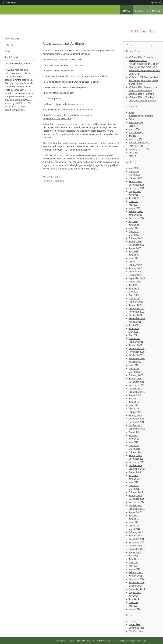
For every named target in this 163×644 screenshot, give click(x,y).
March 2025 (135, 208)
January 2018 (135, 455)
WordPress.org (136, 631)
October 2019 (135, 389)
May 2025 (133, 201)
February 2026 (136, 178)
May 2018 (133, 442)
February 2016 (136, 532)
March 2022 (135, 298)
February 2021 (136, 342)
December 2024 (137, 218)
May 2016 (133, 522)
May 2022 (133, 292)
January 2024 (135, 242)
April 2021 (134, 335)
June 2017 (134, 479)
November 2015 (137, 542)
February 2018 (136, 452)
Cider (131, 119)
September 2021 (137, 318)
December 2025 (137, 185)
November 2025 (137, 188)
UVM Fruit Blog (12, 39)
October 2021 (135, 315)
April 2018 (134, 445)
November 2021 (137, 312)
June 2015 (134, 559)
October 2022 (135, 275)
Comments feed (136, 628)
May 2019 (133, 405)
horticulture (134, 133)
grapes (132, 129)
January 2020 (135, 379)
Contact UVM (99, 641)
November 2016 (137, 502)
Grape (8, 51)
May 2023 (133, 258)
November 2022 (137, 272)
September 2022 (137, 278)
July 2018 (133, 435)
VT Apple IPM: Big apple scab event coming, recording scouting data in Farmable (143, 91)
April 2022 (134, 295)
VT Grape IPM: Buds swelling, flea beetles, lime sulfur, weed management (143, 81)
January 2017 (135, 496)
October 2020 (135, 355)
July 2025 (133, 195)
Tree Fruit (9, 45)
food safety (134, 123)
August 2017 (135, 472)
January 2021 (135, 345)
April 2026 (134, 171)
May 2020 (133, 365)
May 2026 (133, 168)
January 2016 (135, 536)
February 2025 (136, 211)
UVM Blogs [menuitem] (11, 2)
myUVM (157, 11)
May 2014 (133, 602)
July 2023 (133, 252)
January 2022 (135, 305)
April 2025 (134, 205)
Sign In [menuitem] (154, 2)
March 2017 (135, 489)
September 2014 (137, 589)
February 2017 (136, 492)
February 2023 (136, 265)
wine (131, 156)
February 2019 (136, 412)
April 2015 (134, 566)
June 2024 (134, 225)
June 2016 (134, 519)
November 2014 (137, 582)
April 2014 (134, 606)
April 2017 (134, 486)
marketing (133, 139)
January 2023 (135, 268)
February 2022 (136, 302)
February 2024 (136, 238)
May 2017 (133, 482)
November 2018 (137, 422)
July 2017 (133, 475)
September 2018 (137, 429)
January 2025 (135, 215)
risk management (137, 143)
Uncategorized (136, 149)
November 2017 (137, 462)
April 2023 (134, 262)
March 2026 (135, 175)
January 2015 (135, 576)
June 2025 (134, 198)
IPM (131, 136)
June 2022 (134, 288)
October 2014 (135, 586)
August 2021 (135, 322)
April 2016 (134, 526)
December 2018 (137, 419)
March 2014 (135, 609)
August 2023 (135, 248)
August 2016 (135, 512)
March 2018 (135, 449)
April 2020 (134, 369)
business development (140, 116)
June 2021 (134, 328)
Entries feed (135, 624)
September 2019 (137, 392)
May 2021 (133, 332)
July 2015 (133, 556)
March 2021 (135, 338)
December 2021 (137, 308)
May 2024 (133, 228)
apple (131, 113)
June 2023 (134, 255)
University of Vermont (26, 17)
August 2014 (135, 592)
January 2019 (135, 415)
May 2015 (133, 562)
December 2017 (137, 459)
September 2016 (137, 509)
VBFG (132, 153)
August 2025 (135, 191)
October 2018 (135, 425)
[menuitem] (161, 3)
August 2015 (135, 552)
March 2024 (135, 235)
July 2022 (133, 285)
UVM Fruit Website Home (17, 64)
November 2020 (137, 352)
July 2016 (133, 516)
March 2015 (135, 569)
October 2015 (135, 546)
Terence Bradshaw (54, 181)
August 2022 (135, 282)
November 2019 (137, 385)
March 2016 (135, 529)
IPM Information (12, 57)
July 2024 (133, 222)
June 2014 (134, 599)
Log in (132, 621)
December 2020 (137, 348)
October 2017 (135, 465)
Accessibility (119, 641)
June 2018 (134, 439)
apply (126, 11)
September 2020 (137, 359)
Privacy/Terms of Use (137, 641)
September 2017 (137, 469)
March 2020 (135, 372)
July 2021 (133, 325)
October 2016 (135, 506)
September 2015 (137, 549)
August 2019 (135, 395)
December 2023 (137, 245)
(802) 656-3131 (84, 641)
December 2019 (137, 382)
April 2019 (134, 409)
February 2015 (136, 572)
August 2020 (135, 362)
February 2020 (136, 375)
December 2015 (137, 539)
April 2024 (134, 232)
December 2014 (137, 579)
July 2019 (133, 399)
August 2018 (135, 432)
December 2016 (137, 499)
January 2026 (135, 181)
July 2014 (133, 596)
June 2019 (134, 402)
